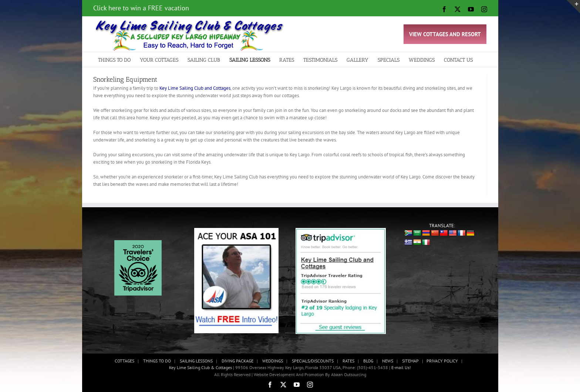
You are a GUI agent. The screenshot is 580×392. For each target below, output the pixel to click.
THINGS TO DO (157, 361)
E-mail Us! (401, 367)
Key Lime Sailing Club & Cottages (201, 367)
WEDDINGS (273, 361)
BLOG (368, 361)
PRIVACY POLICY (442, 361)
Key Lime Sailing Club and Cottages (195, 88)
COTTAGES (124, 361)
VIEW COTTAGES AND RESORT (445, 34)
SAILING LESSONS (196, 361)
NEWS (388, 361)
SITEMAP (410, 361)
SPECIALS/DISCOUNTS (313, 361)
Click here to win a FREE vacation (141, 8)
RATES (348, 361)
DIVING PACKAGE (237, 361)
